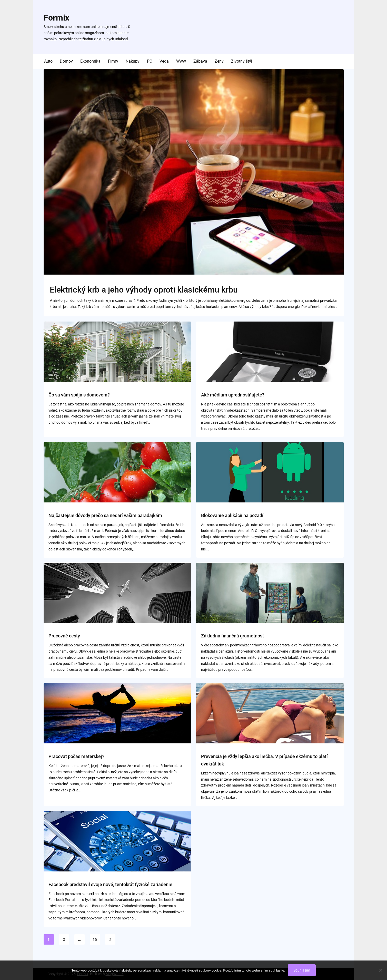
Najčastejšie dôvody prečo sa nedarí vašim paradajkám (105, 515)
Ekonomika (90, 61)
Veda (164, 61)
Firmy (113, 61)
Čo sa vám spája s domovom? (79, 395)
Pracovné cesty (64, 636)
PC (150, 61)
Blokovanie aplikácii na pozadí (232, 515)
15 (95, 939)
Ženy (219, 61)
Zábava (200, 61)
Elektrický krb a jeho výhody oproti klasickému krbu (144, 290)
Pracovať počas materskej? (76, 756)
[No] (381, 970)
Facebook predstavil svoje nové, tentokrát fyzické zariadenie (110, 884)
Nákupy (133, 61)
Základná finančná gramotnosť (232, 636)
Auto (48, 61)
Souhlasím (302, 970)
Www (181, 61)
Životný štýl (242, 61)
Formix (56, 18)
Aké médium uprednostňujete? (233, 395)
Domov (66, 61)
